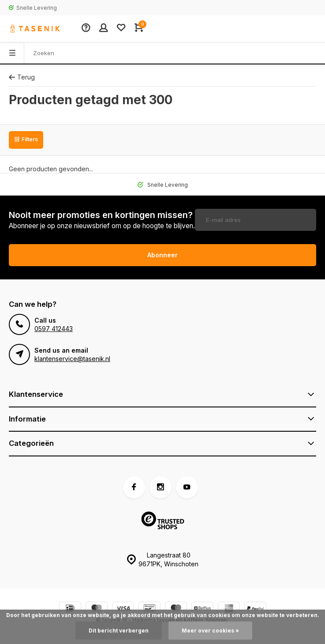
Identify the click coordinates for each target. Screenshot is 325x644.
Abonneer (162, 255)
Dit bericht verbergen (119, 631)
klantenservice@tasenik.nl (72, 359)
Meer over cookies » (210, 631)
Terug (22, 77)
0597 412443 (54, 329)
